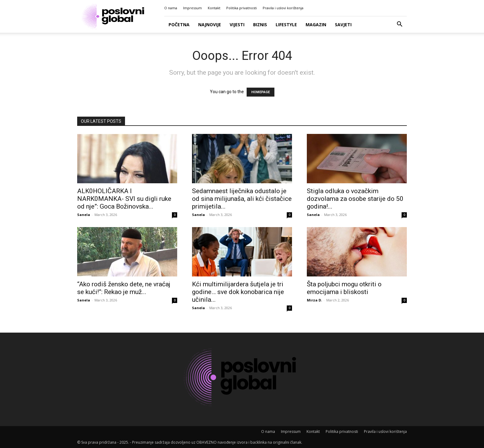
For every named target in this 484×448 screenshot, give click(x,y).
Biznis (260, 25)
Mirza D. (314, 300)
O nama (171, 8)
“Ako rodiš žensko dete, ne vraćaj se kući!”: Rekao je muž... (124, 288)
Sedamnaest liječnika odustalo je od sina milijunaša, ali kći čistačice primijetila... (242, 199)
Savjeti (343, 25)
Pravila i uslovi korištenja (283, 8)
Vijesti (237, 25)
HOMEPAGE (261, 92)
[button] (399, 25)
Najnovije (210, 25)
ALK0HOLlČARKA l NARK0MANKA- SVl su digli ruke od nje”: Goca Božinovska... (124, 199)
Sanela (84, 215)
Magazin (316, 25)
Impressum (192, 8)
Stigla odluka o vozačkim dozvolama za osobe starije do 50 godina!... (355, 199)
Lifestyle (286, 25)
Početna (179, 25)
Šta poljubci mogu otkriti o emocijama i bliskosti (344, 288)
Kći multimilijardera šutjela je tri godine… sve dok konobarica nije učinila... (238, 292)
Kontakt (214, 8)
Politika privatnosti (242, 8)
